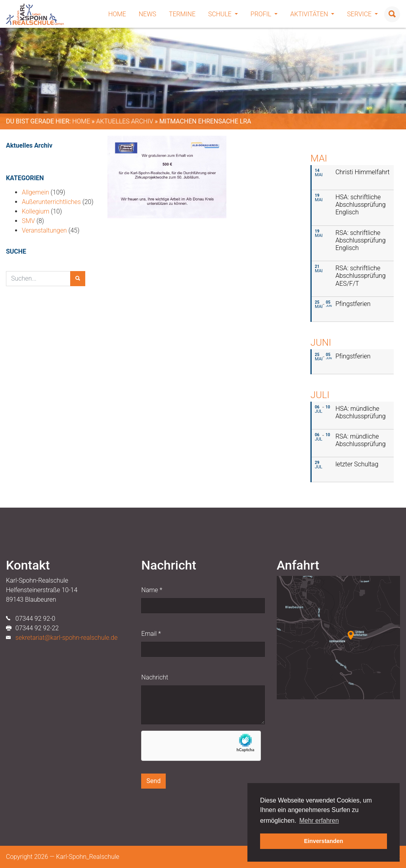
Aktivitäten (312, 14)
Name (152, 590)
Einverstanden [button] (324, 841)
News (147, 14)
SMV (28, 221)
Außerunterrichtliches (51, 202)
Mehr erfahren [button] (319, 821)
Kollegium (35, 211)
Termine (182, 14)
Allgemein (35, 192)
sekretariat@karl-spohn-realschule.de (67, 638)
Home (117, 14)
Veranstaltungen (44, 230)
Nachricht (155, 677)
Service (362, 14)
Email (151, 634)
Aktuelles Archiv (124, 121)
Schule (223, 14)
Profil (264, 14)
